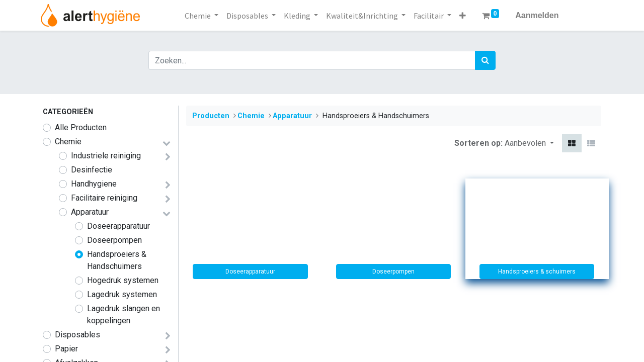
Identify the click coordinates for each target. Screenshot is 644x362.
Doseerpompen (114, 240)
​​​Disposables (77, 335)
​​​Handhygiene (94, 184)
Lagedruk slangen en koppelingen (124, 314)
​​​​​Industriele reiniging (106, 156)
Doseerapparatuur (118, 226)
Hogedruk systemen (123, 280)
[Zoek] (485, 60)
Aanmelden (537, 15)
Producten (211, 116)
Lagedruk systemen (122, 294)
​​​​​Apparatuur (90, 212)
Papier (66, 349)
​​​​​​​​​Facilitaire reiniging (104, 198)
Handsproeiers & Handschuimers (117, 260)
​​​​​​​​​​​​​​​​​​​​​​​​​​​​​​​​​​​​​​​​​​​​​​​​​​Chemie (68, 142)
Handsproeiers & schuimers (537, 271)
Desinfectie (92, 170)
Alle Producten (81, 127)
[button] (463, 16)
